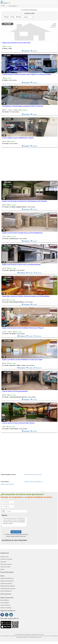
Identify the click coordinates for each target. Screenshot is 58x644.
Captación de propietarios (7, 581)
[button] (13, 6)
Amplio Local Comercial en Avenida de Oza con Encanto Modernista (22, 233)
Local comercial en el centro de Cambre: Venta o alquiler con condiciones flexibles (27, 74)
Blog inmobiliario (5, 600)
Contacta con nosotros (6, 559)
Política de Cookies (5, 567)
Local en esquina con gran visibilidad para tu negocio (18, 138)
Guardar (34, 51)
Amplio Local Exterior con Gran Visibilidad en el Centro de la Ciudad (22, 360)
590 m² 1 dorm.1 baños (15, 111)
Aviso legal (3, 562)
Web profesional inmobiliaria (8, 586)
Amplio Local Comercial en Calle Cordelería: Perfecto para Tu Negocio (23, 328)
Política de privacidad (6, 564)
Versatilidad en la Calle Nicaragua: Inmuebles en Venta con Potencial (23, 106)
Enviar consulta (16, 532)
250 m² (18, 364)
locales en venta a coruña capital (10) (33, 482)
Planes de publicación (6, 591)
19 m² (15, 428)
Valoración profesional (6, 584)
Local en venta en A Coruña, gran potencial (15, 391)
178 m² (15, 238)
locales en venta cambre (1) (7, 484)
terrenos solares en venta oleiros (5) (33, 475)
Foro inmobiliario (5, 603)
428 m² (19, 206)
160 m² (10, 142)
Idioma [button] (3, 569)
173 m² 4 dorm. (13, 333)
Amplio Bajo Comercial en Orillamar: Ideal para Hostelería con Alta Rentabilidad (26, 296)
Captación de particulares (7, 578)
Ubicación (37, 273)
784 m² (19, 396)
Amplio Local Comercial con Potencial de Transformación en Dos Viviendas (25, 201)
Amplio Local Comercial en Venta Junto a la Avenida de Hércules (21, 265)
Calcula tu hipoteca (5, 605)
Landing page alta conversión (8, 589)
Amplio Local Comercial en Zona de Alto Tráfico (16, 43)
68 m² (18, 301)
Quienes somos (4, 557)
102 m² (13, 269)
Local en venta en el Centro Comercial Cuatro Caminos (18, 423)
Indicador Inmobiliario (6, 608)
